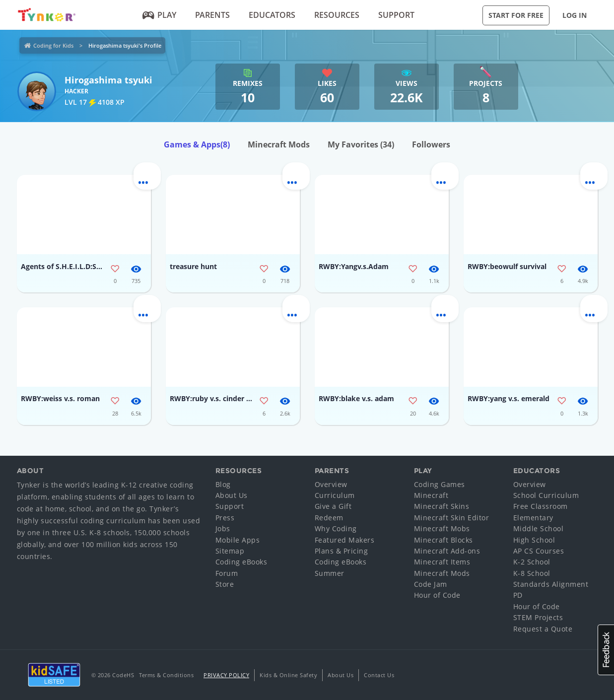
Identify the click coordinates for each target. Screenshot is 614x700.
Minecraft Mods (279, 144)
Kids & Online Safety (288, 675)
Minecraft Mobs (442, 528)
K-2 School (532, 562)
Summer (330, 573)
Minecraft (431, 495)
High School (534, 540)
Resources (337, 15)
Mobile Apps (238, 540)
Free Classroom (541, 506)
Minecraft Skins (442, 506)
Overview (331, 484)
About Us (232, 495)
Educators (272, 15)
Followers (431, 144)
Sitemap (230, 551)
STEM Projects (538, 617)
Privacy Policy (226, 675)
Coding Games (440, 484)
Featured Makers (345, 540)
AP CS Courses (539, 551)
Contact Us (379, 675)
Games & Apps (197, 144)
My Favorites (361, 144)
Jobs (223, 528)
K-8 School (532, 573)
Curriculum (335, 495)
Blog (223, 484)
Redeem (329, 518)
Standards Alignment (551, 584)
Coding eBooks (241, 562)
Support (396, 15)
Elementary (533, 518)
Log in (575, 15)
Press (225, 518)
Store (225, 584)
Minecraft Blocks (443, 540)
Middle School (539, 528)
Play (159, 15)
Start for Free (516, 15)
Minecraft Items (442, 562)
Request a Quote (543, 629)
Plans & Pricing (341, 551)
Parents (212, 15)
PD (518, 595)
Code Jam (431, 584)
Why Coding (336, 528)
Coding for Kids (53, 45)
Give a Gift (333, 506)
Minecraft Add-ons (447, 551)
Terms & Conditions (166, 675)
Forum (227, 573)
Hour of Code (437, 595)
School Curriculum (546, 495)
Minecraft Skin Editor (452, 518)
